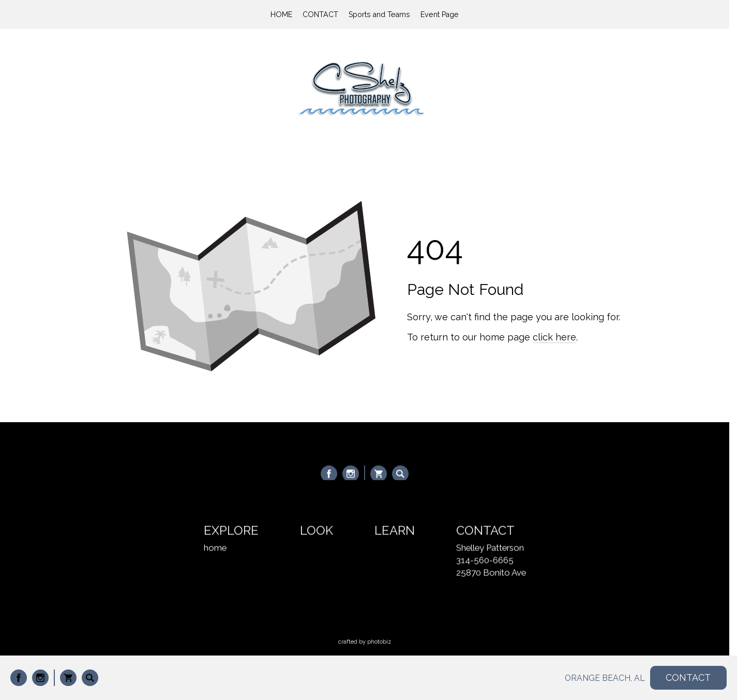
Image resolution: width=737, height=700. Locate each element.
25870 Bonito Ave (491, 573)
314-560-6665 (485, 561)
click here (554, 337)
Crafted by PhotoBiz (365, 642)
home (215, 548)
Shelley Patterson (490, 548)
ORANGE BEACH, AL (605, 678)
